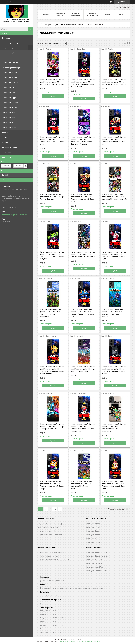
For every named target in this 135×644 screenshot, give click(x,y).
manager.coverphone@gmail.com (15, 215)
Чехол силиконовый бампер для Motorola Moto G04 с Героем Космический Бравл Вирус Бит (52, 255)
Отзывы (5, 142)
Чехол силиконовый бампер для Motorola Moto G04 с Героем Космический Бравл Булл (114, 255)
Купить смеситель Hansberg (51, 524)
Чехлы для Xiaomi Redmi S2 (96, 563)
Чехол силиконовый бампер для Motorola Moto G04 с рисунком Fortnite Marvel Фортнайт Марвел (83, 141)
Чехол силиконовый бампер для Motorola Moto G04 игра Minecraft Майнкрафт (83, 369)
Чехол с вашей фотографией (51, 556)
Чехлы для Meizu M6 (94, 560)
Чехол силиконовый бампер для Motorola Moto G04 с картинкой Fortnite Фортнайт (114, 197)
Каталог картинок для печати (14, 43)
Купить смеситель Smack (49, 527)
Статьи (4, 137)
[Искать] (31, 29)
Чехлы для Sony (10, 122)
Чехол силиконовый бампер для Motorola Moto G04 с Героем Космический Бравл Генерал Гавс (83, 428)
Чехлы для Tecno (10, 108)
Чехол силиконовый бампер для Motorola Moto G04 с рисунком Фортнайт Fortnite (114, 82)
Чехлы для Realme (11, 103)
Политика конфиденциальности (89, 642)
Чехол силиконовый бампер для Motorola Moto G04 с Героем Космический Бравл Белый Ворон (83, 83)
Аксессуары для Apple (12, 68)
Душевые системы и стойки (50, 535)
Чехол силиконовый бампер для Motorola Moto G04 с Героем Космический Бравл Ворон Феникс (52, 370)
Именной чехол (60, 14)
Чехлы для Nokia (10, 117)
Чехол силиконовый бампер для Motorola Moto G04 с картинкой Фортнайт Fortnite (83, 254)
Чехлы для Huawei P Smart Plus (98, 552)
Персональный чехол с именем (52, 552)
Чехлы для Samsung (11, 63)
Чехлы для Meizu (10, 78)
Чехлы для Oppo (10, 98)
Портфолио (6, 38)
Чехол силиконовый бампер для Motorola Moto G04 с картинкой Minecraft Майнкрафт (114, 428)
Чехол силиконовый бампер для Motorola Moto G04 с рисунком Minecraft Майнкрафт (52, 313)
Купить (53, 96)
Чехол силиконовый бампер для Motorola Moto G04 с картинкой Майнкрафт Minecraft (83, 485)
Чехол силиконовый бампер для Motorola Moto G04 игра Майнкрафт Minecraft (52, 426)
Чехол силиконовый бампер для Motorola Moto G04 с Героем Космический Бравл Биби (52, 141)
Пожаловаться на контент (67, 642)
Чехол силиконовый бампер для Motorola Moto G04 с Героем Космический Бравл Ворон (114, 370)
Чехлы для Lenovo (10, 58)
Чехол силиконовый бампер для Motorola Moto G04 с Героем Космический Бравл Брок (83, 198)
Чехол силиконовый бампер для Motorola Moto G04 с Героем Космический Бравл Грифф (52, 485)
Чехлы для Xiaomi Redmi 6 (96, 567)
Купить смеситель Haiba (49, 531)
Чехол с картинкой (93, 14)
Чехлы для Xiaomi (10, 73)
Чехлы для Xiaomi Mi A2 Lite (96, 571)
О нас (108, 14)
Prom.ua (78, 639)
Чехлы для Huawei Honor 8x (97, 556)
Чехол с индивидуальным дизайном (54, 560)
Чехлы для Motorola (11, 112)
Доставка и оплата (9, 147)
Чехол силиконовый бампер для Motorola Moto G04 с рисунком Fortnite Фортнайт (52, 82)
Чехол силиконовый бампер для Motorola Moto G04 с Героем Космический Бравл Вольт (83, 313)
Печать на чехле (76, 14)
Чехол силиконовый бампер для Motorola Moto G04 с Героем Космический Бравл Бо (114, 141)
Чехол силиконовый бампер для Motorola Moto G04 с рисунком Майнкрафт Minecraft (114, 313)
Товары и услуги (8, 48)
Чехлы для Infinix (10, 127)
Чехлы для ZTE (9, 88)
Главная (45, 14)
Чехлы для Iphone (10, 53)
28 (55, 509)
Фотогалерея (7, 152)
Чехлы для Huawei (11, 83)
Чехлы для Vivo (9, 93)
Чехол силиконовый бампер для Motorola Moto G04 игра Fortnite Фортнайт (52, 197)
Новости (5, 132)
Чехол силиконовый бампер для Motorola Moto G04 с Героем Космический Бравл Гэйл (114, 485)
